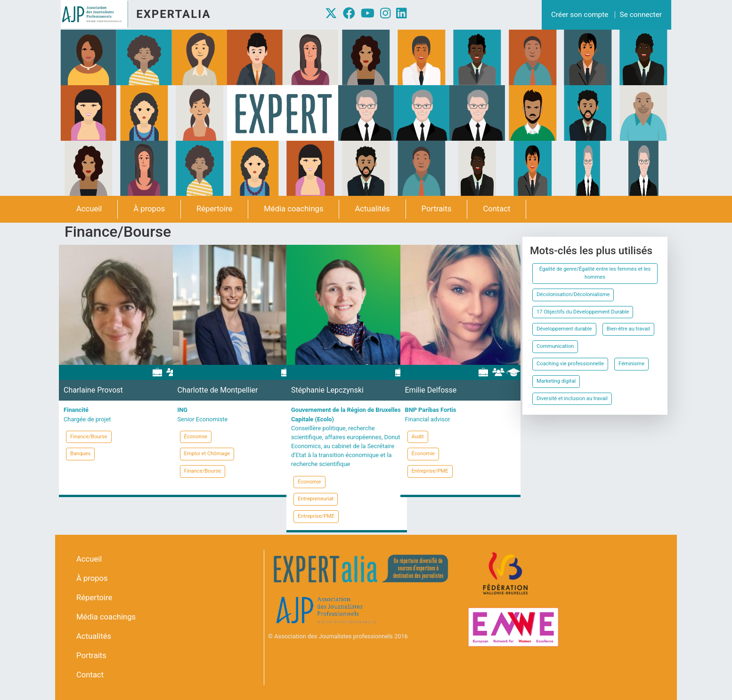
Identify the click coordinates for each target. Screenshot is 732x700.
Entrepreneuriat (316, 499)
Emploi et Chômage (207, 454)
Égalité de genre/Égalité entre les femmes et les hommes (595, 273)
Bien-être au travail (628, 329)
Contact (496, 209)
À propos (149, 209)
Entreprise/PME (316, 516)
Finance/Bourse (89, 437)
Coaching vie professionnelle (570, 364)
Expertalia (173, 14)
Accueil (89, 209)
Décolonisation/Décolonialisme (573, 294)
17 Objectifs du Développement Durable (583, 312)
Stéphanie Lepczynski (327, 390)
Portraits (437, 209)
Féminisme (631, 364)
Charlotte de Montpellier (218, 390)
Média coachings (293, 209)
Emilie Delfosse (431, 390)
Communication (555, 346)
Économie (196, 437)
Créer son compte (580, 15)
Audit (418, 437)
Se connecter (641, 15)
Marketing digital (556, 381)
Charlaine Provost (93, 390)
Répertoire (214, 209)
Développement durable (564, 329)
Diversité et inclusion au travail (572, 398)
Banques (80, 454)
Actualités (372, 209)
